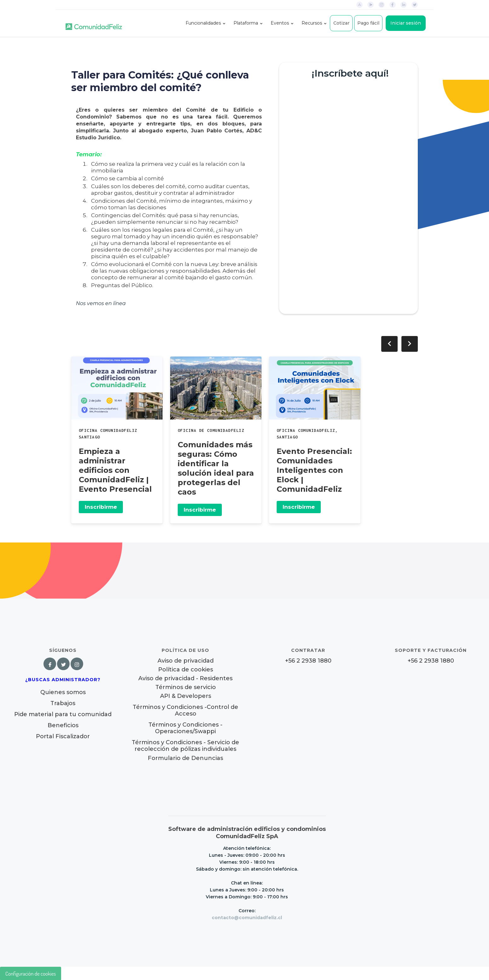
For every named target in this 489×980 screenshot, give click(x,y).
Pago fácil (368, 23)
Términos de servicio (186, 687)
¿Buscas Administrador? (63, 680)
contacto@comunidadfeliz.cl (247, 918)
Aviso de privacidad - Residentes (185, 678)
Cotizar (341, 23)
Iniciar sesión (406, 23)
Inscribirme (101, 507)
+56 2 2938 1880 (308, 661)
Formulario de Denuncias (185, 758)
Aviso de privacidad (186, 661)
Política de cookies (186, 670)
